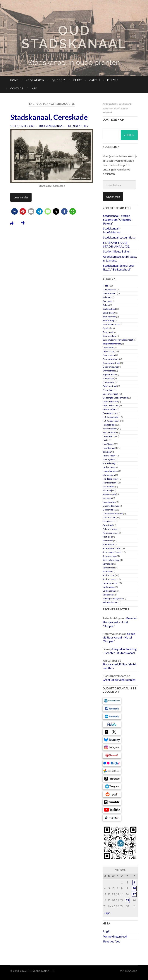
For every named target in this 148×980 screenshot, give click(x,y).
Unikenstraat (109, 591)
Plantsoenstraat (110, 533)
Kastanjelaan (109, 459)
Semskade (108, 564)
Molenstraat (109, 487)
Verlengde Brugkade (113, 599)
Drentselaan (109, 355)
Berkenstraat (109, 317)
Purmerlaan (109, 544)
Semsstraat (108, 568)
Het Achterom (110, 432)
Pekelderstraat (110, 529)
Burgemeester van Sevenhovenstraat (112, 344)
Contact (17, 88)
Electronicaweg (110, 367)
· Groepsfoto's (110, 290)
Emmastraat (109, 371)
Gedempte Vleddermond (115, 398)
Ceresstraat (109, 351)
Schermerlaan (110, 556)
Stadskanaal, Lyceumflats (119, 237)
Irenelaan (107, 452)
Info (34, 88)
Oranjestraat (109, 521)
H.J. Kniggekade (110, 417)
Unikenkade (109, 587)
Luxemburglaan (110, 471)
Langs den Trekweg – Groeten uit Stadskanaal (120, 651)
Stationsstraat (109, 579)
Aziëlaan (107, 297)
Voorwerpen (35, 80)
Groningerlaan (110, 413)
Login (107, 931)
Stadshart (107, 571)
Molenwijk (108, 490)
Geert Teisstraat (111, 405)
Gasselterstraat (110, 394)
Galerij (95, 80)
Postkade (107, 537)
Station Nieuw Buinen (117, 251)
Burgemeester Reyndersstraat (118, 340)
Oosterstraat (109, 517)
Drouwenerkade (111, 359)
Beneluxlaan (109, 313)
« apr (107, 913)
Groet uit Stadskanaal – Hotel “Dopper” (120, 622)
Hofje (105, 440)
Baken (106, 305)
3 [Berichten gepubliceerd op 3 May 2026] (134, 882)
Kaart (78, 80)
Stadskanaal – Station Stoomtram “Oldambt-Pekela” (118, 219)
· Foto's (106, 286)
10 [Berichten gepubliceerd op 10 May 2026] (134, 888)
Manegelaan (109, 475)
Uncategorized (110, 583)
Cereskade (108, 347)
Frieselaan (108, 390)
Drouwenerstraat (111, 363)
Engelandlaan (109, 375)
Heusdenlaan (109, 436)
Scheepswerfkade (111, 548)
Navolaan (107, 498)
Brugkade (107, 328)
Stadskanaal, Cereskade (50, 117)
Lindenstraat (109, 467)
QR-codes (59, 80)
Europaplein (109, 382)
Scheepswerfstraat (112, 552)
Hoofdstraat (109, 448)
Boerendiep (109, 320)
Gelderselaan (109, 409)
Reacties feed (112, 941)
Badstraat (107, 301)
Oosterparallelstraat (113, 514)
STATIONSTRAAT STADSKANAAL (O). (116, 244)
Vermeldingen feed (115, 936)
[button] (14, 211)
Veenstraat (108, 595)
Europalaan (108, 378)
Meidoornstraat (110, 479)
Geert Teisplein (110, 402)
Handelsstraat (110, 429)
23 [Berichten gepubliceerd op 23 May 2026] (127, 900)
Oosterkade (109, 510)
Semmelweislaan (111, 560)
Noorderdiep (109, 502)
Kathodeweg (109, 463)
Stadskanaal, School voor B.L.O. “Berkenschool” (119, 267)
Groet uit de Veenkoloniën (119, 680)
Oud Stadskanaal (74, 37)
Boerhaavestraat (111, 324)
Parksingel (108, 525)
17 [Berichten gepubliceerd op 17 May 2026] (134, 894)
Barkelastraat (109, 309)
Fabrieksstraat (110, 386)
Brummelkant (110, 336)
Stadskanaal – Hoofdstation (112, 230)
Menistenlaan (109, 483)
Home (14, 80)
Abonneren (113, 197)
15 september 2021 (23, 126)
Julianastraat (109, 456)
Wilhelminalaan (110, 602)
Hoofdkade (108, 444)
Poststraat (108, 541)
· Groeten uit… (110, 293)
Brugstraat (108, 332)
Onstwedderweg (111, 506)
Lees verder (21, 197)
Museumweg (109, 494)
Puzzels (113, 80)
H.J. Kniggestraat (111, 421)
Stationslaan (109, 575)
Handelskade (109, 425)
